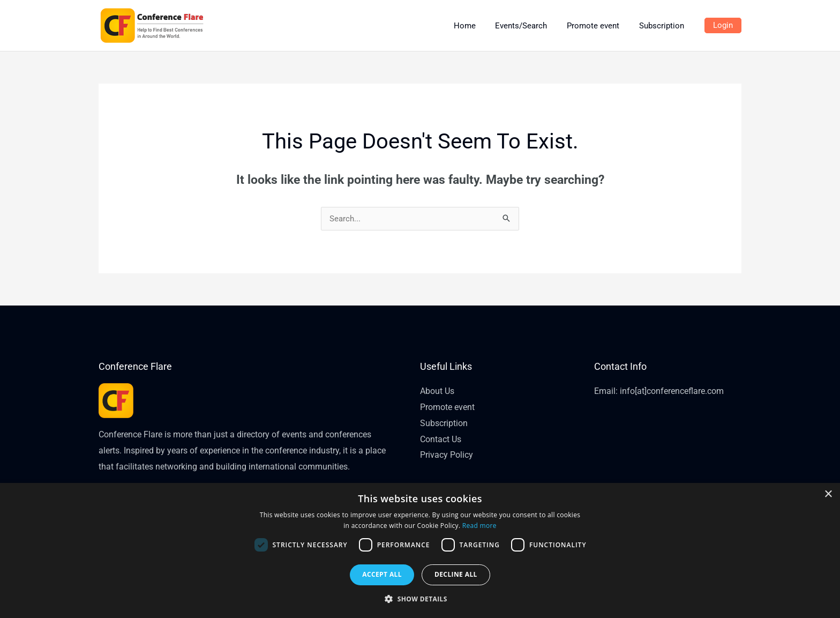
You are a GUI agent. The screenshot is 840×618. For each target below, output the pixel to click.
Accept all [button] (382, 574)
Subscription (444, 423)
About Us (437, 391)
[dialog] (420, 550)
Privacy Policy (447, 455)
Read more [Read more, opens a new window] (479, 526)
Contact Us (441, 439)
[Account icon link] (723, 26)
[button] (420, 599)
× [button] (828, 494)
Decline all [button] (456, 574)
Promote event (447, 407)
